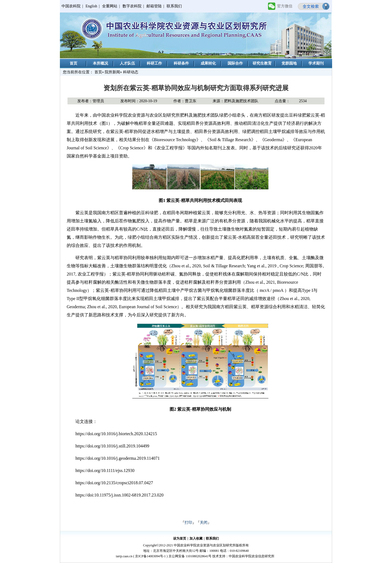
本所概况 (100, 63)
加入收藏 (196, 538)
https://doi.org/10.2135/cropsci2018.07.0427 (114, 483)
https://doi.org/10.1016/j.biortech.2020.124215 (116, 434)
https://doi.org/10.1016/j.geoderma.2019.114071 (118, 458)
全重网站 (110, 6)
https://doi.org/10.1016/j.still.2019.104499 (112, 446)
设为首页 (180, 538)
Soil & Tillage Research (230, 140)
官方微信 (285, 6)
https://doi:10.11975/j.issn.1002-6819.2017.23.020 (120, 495)
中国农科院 (71, 6)
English (91, 6)
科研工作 (154, 63)
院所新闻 (112, 72)
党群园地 (289, 63)
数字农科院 (132, 6)
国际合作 (235, 63)
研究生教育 (262, 63)
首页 (73, 63)
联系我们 (174, 6)
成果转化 (208, 63)
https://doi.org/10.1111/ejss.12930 (105, 470)
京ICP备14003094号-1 (150, 556)
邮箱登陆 (154, 6)
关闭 (204, 523)
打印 (188, 523)
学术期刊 (316, 63)
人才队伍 (127, 63)
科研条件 (181, 63)
